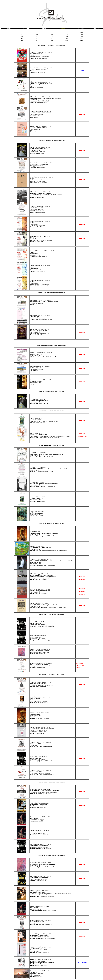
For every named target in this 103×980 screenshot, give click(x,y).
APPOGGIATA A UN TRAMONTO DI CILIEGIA (43, 729)
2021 (52, 35)
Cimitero (38, 807)
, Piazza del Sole (37, 501)
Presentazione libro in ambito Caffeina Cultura (44, 421)
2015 (67, 37)
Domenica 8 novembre (37, 163)
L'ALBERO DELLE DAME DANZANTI (40, 548)
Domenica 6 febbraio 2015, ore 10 (40, 789)
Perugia (32, 271)
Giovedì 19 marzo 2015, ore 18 (39, 713)
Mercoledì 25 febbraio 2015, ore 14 (40, 844)
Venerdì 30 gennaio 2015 (38, 947)
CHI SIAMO (81, 29)
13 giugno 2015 (35, 453)
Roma (37, 153)
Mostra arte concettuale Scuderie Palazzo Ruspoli (37, 181)
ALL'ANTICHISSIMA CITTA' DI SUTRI (40, 113)
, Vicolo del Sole (39, 403)
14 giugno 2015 (35, 482)
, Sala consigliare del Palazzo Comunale (44, 536)
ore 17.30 (49, 353)
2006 (52, 41)
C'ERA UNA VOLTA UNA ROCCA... (40, 684)
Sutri (34, 117)
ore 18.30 (48, 947)
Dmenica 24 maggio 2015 (38, 589)
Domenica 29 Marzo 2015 (38, 771)
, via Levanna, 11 (37, 733)
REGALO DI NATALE (36, 54)
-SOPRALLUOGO (79, 663)
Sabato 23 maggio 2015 (37, 574)
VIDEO (82, 70)
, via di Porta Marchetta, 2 (42, 747)
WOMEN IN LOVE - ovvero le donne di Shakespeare (45, 533)
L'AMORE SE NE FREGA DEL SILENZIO (41, 84)
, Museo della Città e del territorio (44, 438)
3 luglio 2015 (34, 433)
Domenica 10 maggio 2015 (38, 560)
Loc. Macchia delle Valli (42, 924)
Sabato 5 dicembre (36, 126)
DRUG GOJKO (34, 818)
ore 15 (46, 574)
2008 (22, 41)
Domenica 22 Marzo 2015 (38, 743)
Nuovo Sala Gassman (43, 911)
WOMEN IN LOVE (35, 714)
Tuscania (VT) (38, 167)
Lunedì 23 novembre (36, 236)
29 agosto (33, 399)
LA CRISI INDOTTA (36, 948)
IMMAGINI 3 (82, 579)
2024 (82, 32)
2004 (81, 41)
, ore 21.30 (51, 251)
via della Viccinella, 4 (40, 835)
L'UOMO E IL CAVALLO (36, 208)
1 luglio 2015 (34, 419)
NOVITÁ (45, 29)
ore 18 (40, 433)
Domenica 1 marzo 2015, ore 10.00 (41, 682)
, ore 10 (49, 112)
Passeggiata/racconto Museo (37, 210)
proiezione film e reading (37, 318)
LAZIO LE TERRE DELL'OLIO (38, 69)
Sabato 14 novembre (36, 192)
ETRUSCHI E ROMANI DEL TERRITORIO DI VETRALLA (45, 98)
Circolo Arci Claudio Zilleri (38, 833)
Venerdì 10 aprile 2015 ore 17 (39, 649)
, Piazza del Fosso (38, 423)
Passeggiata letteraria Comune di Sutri (36, 115)
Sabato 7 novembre (36, 148)
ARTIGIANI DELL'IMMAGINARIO (39, 805)
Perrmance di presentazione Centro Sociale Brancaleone (38, 731)
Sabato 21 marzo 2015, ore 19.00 (40, 728)
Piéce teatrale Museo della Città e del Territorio (40, 284)
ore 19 (40, 419)
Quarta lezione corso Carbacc (39, 847)
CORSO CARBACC (35, 623)
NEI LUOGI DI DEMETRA (37, 922)
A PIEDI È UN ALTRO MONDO (38, 435)
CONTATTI (96, 29)
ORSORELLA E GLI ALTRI (37, 892)
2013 (22, 39)
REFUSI (32, 178)
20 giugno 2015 (35, 497)
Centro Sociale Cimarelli (37, 820)
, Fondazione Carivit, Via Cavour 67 (43, 357)
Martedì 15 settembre (37, 380)
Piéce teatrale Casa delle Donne (35, 254)
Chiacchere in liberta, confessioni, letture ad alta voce (46, 195)
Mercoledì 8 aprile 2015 (37, 622)
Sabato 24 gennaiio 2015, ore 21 (40, 906)
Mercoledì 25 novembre (37, 251)
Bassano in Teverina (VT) (37, 197)
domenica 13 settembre (37, 366)
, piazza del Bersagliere (42, 761)
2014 (82, 37)
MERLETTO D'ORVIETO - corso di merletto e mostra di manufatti (48, 469)
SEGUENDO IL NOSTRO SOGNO (39, 149)
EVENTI (64, 29)
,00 (49, 649)
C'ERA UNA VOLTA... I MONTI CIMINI (40, 193)
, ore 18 (48, 82)
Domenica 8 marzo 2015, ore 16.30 (41, 697)
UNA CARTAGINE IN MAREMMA (39, 665)
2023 (22, 35)
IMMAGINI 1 (82, 574)
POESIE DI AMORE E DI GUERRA (39, 651)
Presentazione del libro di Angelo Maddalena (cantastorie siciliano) (50, 436)
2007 (37, 41)
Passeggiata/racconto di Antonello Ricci (42, 666)
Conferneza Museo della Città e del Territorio (40, 100)
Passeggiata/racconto (36, 166)
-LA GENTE (78, 667)
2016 (52, 37)
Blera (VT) (33, 212)
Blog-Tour (33, 71)
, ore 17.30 (50, 177)
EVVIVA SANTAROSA (36, 381)
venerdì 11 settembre (37, 353)
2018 (22, 37)
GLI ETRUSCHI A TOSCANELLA (39, 164)
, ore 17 (50, 53)
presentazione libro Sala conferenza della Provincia (39, 333)
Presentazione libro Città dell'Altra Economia (37, 151)
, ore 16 (48, 236)
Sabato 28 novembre (36, 266)
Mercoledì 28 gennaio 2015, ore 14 (40, 934)
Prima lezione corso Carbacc (38, 879)
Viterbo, (32, 335)
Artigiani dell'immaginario (38, 625)
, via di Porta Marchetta (41, 703)
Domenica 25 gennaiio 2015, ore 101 (41, 920)
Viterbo (37, 88)
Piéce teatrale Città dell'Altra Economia (37, 225)
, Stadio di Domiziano (38, 579)
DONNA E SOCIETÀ (35, 744)
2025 (67, 32)
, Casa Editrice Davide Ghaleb (41, 457)
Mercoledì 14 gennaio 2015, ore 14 (40, 877)
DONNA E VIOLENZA (36, 772)
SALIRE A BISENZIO (36, 368)
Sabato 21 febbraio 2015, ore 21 (40, 831)
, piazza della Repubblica (42, 626)
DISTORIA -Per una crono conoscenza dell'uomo (44, 484)
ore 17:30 (42, 497)
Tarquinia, (33, 319)
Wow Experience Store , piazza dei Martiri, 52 (39, 965)
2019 (82, 35)
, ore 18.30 (48, 126)
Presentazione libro (36, 356)
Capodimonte (34, 371)
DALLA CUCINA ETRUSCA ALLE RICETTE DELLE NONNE (46, 454)
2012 (37, 39)
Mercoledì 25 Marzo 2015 (37, 757)
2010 (67, 39)
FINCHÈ (32, 223)
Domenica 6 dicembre (37, 112)
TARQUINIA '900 (34, 317)
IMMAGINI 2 (82, 577)
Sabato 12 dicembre (36, 82)
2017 (37, 37)
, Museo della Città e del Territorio (43, 486)
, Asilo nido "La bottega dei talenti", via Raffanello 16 (48, 551)
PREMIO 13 (34, 972)
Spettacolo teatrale (36, 909)
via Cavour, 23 (38, 881)
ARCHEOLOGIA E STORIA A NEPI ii (40, 591)
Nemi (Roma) (38, 183)
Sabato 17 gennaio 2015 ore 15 (39, 891)
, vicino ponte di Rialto (42, 718)
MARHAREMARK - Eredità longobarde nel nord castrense (46, 605)
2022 (37, 35)
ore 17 (46, 604)
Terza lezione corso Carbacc (38, 806)
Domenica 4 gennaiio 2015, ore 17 (40, 863)
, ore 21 (48, 266)
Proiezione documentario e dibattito (41, 773)
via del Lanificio (37, 821)
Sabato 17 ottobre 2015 (37, 329)
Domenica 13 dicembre (37, 68)
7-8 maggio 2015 (35, 532)
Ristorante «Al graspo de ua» (38, 717)
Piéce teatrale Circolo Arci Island (35, 269)
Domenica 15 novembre (37, 207)
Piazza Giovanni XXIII (40, 794)
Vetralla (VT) (37, 72)
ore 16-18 (42, 468)
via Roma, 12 (42, 938)
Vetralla (38, 58)
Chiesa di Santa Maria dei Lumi (39, 196)
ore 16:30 (48, 743)
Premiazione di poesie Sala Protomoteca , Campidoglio (36, 975)
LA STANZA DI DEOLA (36, 420)
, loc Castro (38, 667)
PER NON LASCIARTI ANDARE (39, 331)
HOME (9, 29)
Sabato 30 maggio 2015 (37, 604)
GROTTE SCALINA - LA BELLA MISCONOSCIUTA (44, 302)
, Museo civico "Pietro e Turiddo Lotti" (48, 608)
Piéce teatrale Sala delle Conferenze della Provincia (41, 240)
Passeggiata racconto (40, 578)
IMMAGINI (82, 685)
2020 (67, 35)
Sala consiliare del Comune (44, 319)
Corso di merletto (35, 470)
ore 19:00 (41, 512)
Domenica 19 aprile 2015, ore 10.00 (41, 663)
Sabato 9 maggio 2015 (37, 547)
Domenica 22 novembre (37, 221)
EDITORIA (26, 29)
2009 (82, 39)
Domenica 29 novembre (37, 280)
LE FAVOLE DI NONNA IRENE (38, 128)
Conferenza (33, 700)
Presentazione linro (36, 866)
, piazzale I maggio (40, 640)
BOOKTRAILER (82, 963)
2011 (52, 39)
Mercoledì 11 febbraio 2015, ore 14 (40, 803)
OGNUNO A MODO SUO (37, 354)
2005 (66, 41)
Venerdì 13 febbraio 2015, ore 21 (40, 817)
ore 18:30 (42, 453)
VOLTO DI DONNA (35, 698)
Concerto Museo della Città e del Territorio (40, 56)
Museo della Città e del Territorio (38, 701)
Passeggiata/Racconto (36, 792)
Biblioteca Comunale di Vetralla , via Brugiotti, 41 (39, 653)
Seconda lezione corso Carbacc (39, 937)
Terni (31, 256)
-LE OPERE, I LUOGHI (80, 665)
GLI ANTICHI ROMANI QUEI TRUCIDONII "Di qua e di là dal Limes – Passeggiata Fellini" (43, 576)
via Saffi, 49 (38, 335)
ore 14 (46, 622)
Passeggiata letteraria (36, 369)
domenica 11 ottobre (36, 300)
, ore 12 (50, 68)
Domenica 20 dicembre (37, 53)
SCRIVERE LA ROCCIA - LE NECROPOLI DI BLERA (44, 791)
